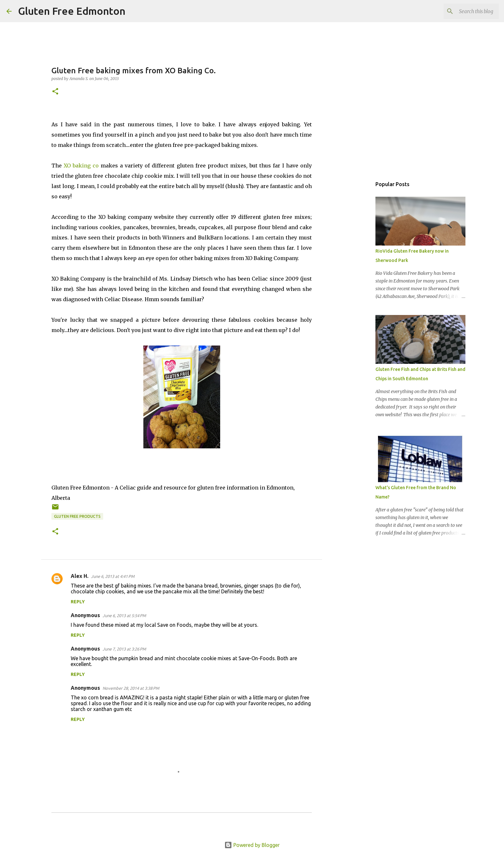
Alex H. (80, 576)
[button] (55, 92)
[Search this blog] (465, 11)
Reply (78, 602)
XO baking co (81, 166)
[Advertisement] (355, 278)
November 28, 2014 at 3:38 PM (131, 688)
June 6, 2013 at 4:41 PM (113, 576)
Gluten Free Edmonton (72, 11)
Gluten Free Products (77, 516)
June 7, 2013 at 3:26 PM (124, 649)
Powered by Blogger (252, 845)
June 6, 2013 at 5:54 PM (124, 616)
